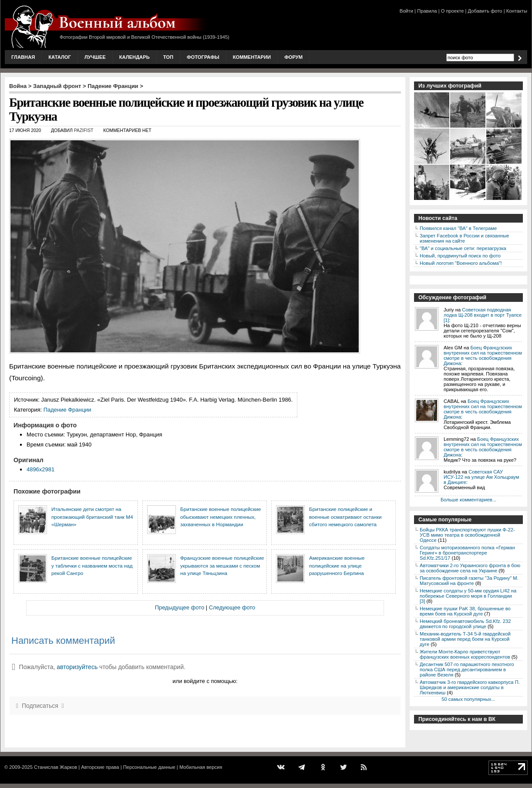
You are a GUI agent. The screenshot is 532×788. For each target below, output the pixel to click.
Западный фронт (57, 86)
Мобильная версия (201, 767)
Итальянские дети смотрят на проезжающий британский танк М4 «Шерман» (92, 517)
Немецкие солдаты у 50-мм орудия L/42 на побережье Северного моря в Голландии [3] (468, 596)
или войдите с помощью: (205, 681)
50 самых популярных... (468, 699)
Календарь (135, 57)
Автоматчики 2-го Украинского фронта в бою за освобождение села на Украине (470, 568)
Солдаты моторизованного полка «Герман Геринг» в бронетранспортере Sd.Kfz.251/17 (467, 553)
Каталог (60, 57)
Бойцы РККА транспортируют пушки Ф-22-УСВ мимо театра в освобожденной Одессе (467, 535)
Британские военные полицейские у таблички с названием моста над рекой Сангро (92, 565)
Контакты (517, 11)
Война (18, 86)
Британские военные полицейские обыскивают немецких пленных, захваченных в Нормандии (221, 517)
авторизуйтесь (77, 667)
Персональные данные (149, 767)
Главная (23, 57)
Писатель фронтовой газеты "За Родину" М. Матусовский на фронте (469, 581)
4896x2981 (40, 469)
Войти (406, 11)
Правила (427, 11)
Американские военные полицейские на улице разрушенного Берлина (337, 565)
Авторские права (100, 767)
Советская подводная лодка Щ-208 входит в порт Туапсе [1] (483, 315)
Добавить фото (485, 11)
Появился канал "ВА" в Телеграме (458, 228)
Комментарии (252, 57)
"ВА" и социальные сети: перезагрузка (463, 248)
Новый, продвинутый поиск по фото (460, 256)
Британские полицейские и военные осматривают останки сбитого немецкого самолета (345, 517)
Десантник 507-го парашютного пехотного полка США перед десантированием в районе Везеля (467, 670)
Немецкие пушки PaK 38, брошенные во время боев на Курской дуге (465, 611)
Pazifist (84, 130)
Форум (293, 57)
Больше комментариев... (468, 500)
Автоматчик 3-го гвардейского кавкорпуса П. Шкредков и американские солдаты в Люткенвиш (470, 687)
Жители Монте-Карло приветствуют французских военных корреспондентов (465, 654)
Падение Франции (113, 86)
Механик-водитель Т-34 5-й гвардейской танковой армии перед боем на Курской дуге (465, 639)
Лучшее (95, 57)
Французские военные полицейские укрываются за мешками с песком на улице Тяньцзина (222, 565)
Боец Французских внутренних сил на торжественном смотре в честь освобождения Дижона (483, 355)
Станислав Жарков (56, 767)
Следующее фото (232, 607)
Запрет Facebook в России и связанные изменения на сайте (464, 238)
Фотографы (203, 57)
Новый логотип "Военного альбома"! (461, 263)
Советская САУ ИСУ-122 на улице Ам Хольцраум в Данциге (481, 477)
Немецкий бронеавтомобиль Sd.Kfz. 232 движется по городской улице (465, 624)
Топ (168, 57)
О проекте (453, 11)
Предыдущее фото (180, 607)
